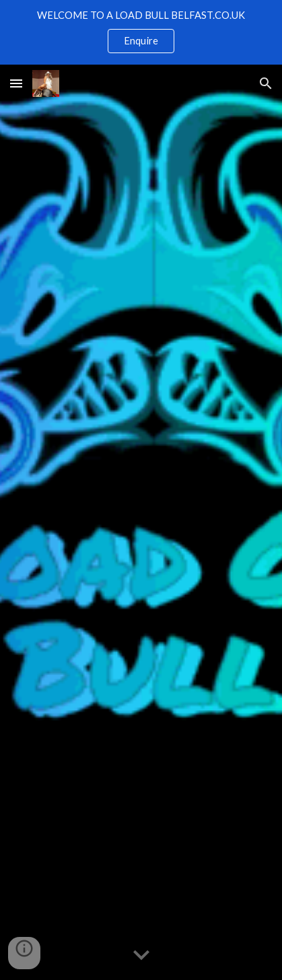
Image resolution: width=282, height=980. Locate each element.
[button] (16, 83)
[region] (141, 32)
